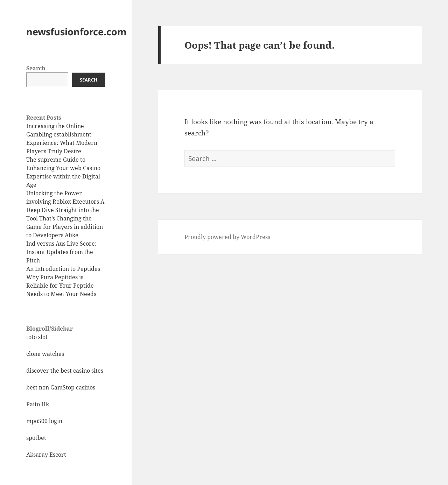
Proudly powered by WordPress (227, 237)
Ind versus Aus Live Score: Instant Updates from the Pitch (61, 252)
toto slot (37, 337)
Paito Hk (38, 404)
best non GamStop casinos (61, 387)
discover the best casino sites (65, 371)
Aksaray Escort (46, 455)
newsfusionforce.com (76, 32)
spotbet (36, 438)
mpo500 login (44, 421)
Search (36, 68)
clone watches (45, 354)
